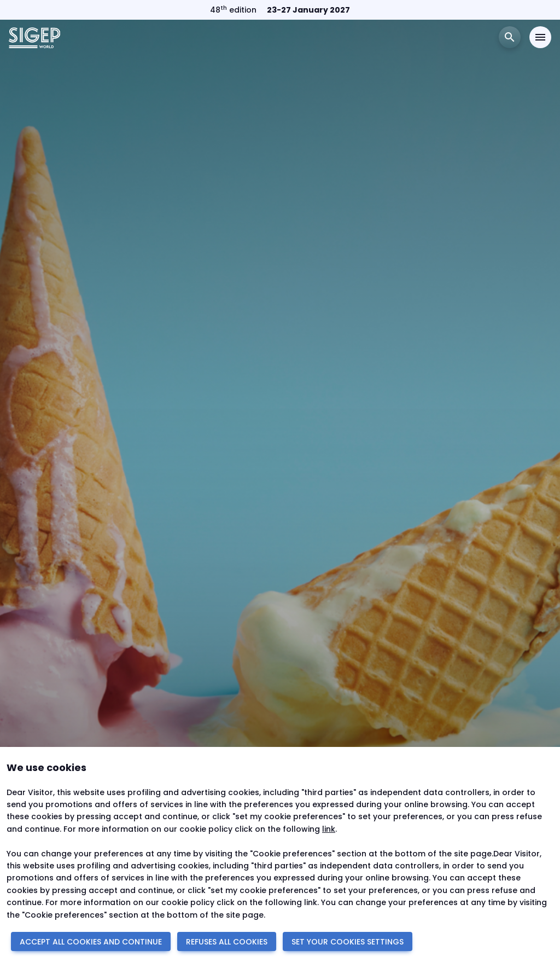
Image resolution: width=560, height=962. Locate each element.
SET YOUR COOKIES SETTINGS (348, 942)
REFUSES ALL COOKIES (227, 942)
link (329, 829)
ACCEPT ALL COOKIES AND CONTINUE (91, 942)
